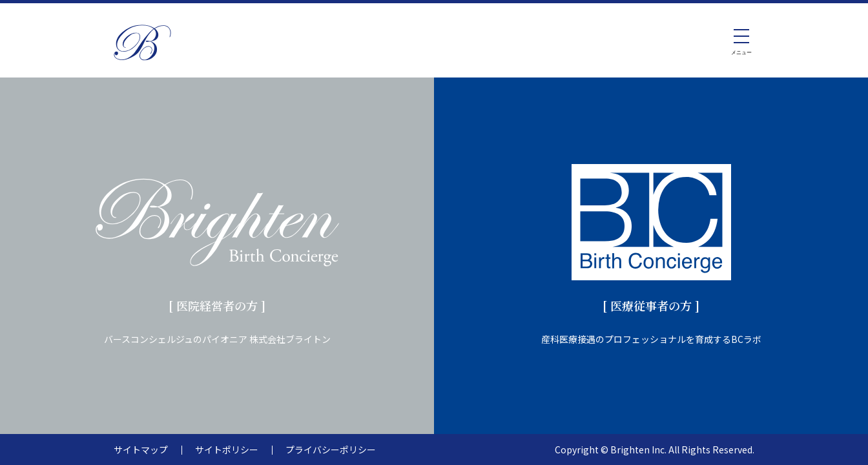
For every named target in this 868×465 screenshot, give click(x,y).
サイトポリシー (227, 449)
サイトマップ (141, 449)
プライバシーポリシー (331, 449)
